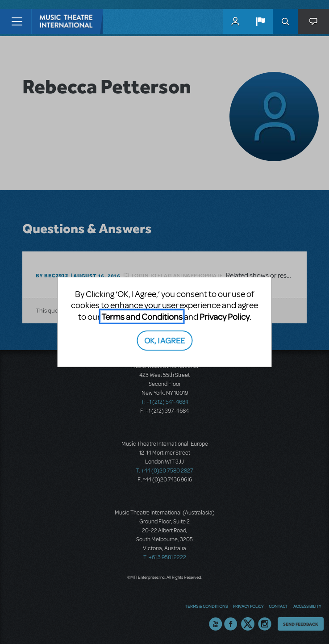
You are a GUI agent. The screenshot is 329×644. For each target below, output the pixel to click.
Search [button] (285, 21)
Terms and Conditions (142, 316)
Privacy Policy (225, 316)
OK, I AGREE (164, 340)
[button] (260, 21)
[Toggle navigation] (17, 21)
